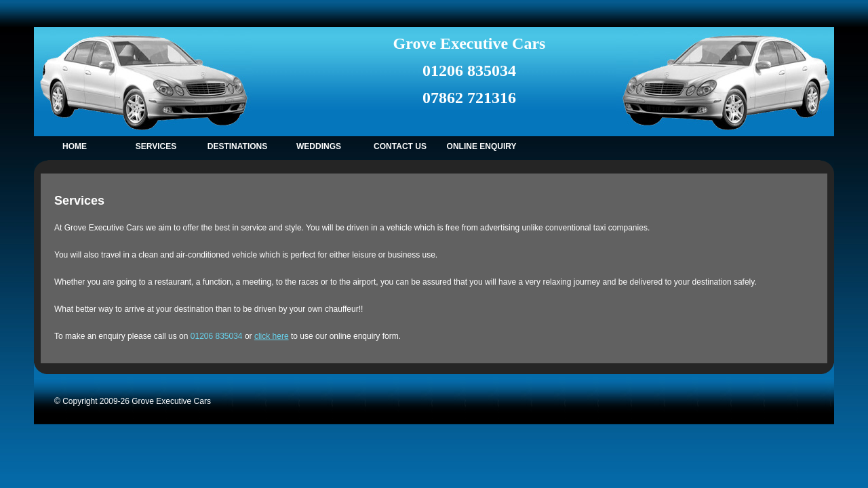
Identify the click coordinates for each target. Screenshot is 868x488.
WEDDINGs (319, 146)
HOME (75, 146)
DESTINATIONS (237, 146)
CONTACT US (400, 146)
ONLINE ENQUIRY (482, 146)
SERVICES (156, 146)
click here (272, 336)
